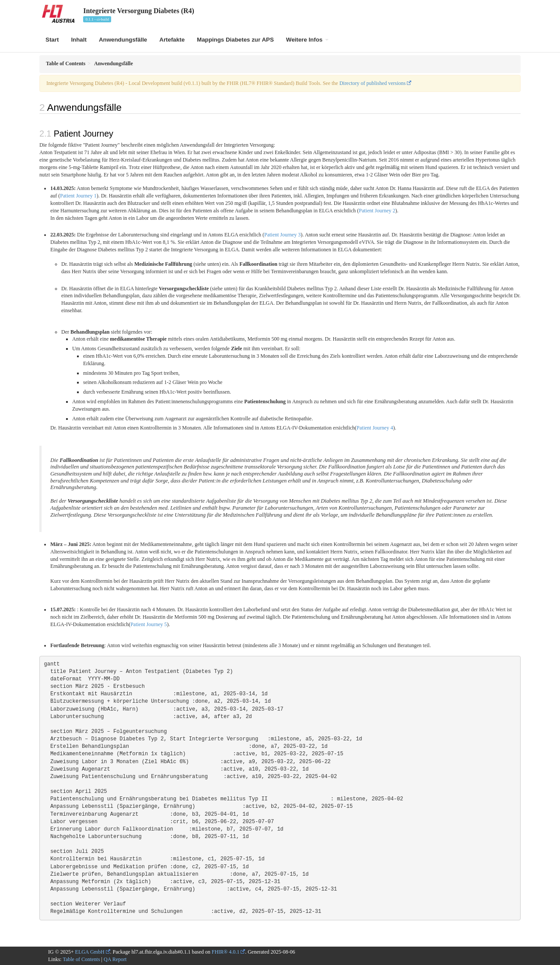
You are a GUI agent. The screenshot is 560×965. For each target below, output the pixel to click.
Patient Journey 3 (282, 235)
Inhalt (79, 40)
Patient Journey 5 (149, 624)
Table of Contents (81, 959)
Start (52, 40)
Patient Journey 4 (375, 428)
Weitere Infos (307, 40)
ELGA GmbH (90, 952)
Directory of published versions (373, 83)
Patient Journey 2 (377, 211)
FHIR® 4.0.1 (226, 952)
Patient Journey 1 (78, 196)
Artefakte (172, 40)
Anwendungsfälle (123, 40)
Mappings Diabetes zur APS (235, 40)
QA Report (115, 959)
